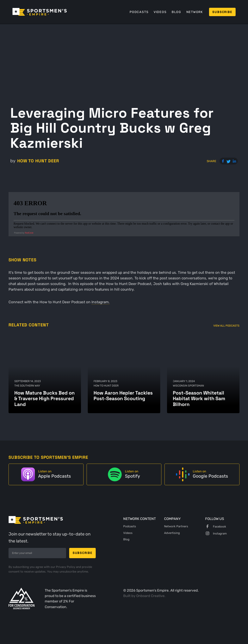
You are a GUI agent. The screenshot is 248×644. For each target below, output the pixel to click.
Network (195, 12)
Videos (160, 12)
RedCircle (29, 233)
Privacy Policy (66, 567)
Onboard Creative (150, 596)
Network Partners (176, 526)
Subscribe (222, 12)
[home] (40, 12)
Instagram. (101, 302)
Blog (176, 12)
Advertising (172, 533)
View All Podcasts (226, 326)
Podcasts (139, 12)
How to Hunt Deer (38, 161)
